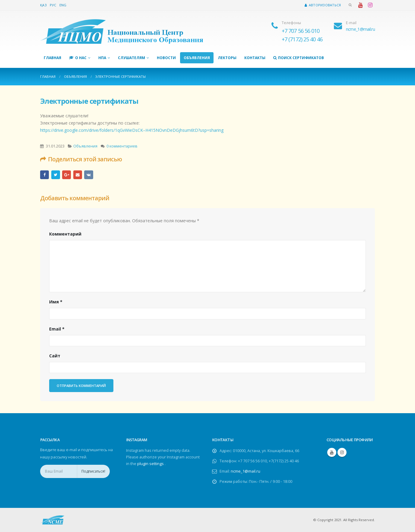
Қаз (43, 5)
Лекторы (227, 58)
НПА (102, 58)
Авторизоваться (323, 5)
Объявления (197, 58)
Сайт (55, 356)
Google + (67, 175)
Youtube (332, 452)
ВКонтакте (89, 175)
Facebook (44, 175)
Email (78, 175)
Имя (56, 302)
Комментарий (65, 234)
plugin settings (151, 464)
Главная (52, 58)
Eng (63, 5)
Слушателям (131, 58)
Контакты (255, 58)
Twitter (56, 175)
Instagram (342, 452)
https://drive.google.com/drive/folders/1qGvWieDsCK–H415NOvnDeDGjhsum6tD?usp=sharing (132, 130)
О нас (78, 58)
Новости (166, 58)
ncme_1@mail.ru (246, 471)
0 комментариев (122, 146)
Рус (53, 5)
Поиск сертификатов (299, 58)
